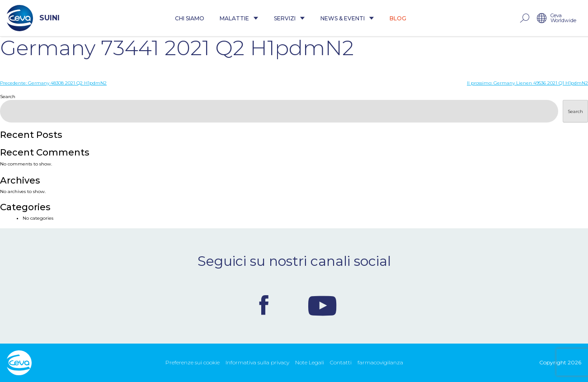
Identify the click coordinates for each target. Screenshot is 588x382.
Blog (398, 18)
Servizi (289, 18)
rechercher (524, 18)
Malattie (239, 18)
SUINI (33, 18)
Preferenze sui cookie (193, 362)
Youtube (322, 305)
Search (8, 97)
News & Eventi (347, 18)
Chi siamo (190, 18)
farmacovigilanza (380, 362)
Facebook (264, 305)
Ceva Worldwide (563, 18)
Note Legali (310, 362)
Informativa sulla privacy (257, 362)
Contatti (341, 362)
